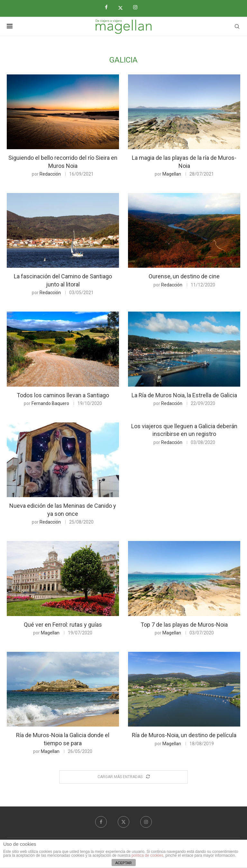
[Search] (237, 26)
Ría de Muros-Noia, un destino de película (184, 735)
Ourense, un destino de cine (184, 276)
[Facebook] (109, 7)
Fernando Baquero (50, 403)
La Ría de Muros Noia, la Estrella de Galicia (184, 395)
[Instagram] (138, 7)
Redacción (50, 174)
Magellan (172, 174)
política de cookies (147, 855)
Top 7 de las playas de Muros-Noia (184, 625)
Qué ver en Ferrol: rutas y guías (63, 625)
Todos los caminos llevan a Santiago (63, 395)
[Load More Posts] (123, 777)
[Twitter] (123, 8)
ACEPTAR (123, 863)
